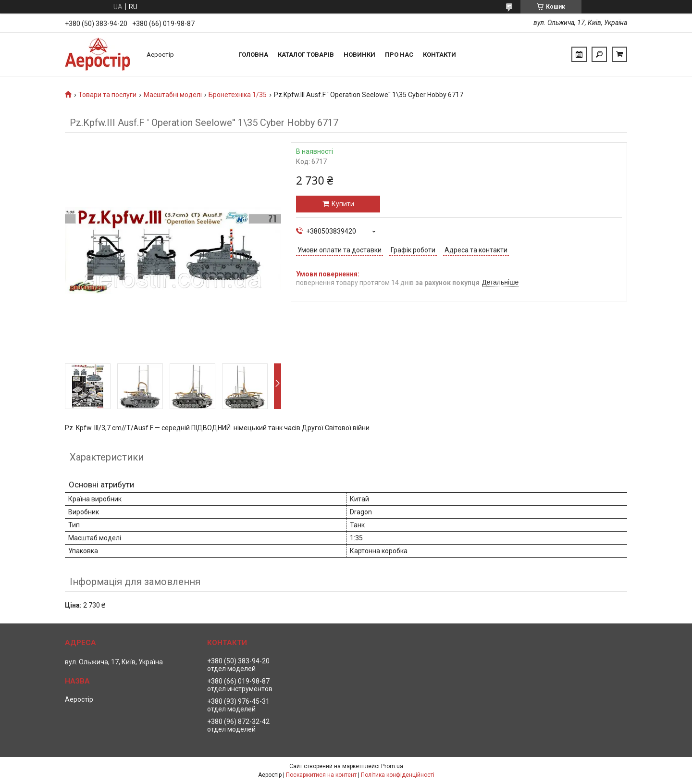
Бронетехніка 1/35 (238, 95)
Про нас (399, 55)
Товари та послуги (107, 95)
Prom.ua (392, 766)
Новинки (359, 55)
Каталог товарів (306, 55)
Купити (343, 204)
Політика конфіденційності (398, 775)
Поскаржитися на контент (321, 775)
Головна (253, 55)
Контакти (439, 55)
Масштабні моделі (173, 95)
